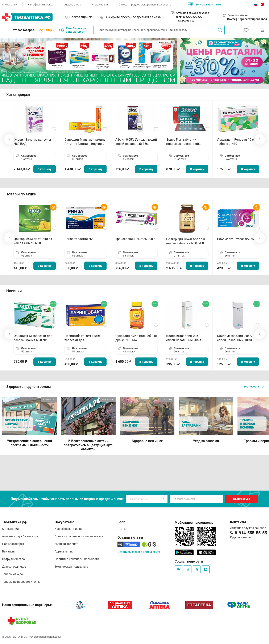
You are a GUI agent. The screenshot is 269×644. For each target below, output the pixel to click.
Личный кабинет (66, 544)
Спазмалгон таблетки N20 (237, 239)
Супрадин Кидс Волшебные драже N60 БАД (136, 338)
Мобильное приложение (194, 523)
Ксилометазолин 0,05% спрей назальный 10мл (235, 338)
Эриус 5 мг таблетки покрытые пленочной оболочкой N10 (183, 142)
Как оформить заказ (41, 5)
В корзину (45, 169)
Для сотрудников (14, 567)
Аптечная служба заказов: (193, 13)
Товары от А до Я (14, 574)
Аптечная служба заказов (20, 536)
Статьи (122, 529)
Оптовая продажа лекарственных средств (145, 5)
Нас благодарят (13, 544)
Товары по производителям (21, 582)
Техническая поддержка (71, 567)
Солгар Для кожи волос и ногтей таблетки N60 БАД (186, 241)
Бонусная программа (205, 4)
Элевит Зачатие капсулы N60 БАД (32, 142)
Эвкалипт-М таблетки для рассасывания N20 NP (33, 338)
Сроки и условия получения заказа (79, 536)
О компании (10, 5)
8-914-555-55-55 (189, 17)
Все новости (254, 387)
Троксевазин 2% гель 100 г (135, 239)
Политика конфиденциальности (77, 559)
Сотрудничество (13, 559)
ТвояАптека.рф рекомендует (73, 30)
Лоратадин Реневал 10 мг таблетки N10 (236, 142)
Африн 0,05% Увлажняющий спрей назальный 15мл (136, 142)
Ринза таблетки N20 (79, 239)
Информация (100, 5)
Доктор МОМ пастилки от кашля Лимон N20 (33, 241)
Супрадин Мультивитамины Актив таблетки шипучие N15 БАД (85, 142)
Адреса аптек (73, 5)
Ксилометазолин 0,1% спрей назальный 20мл (184, 338)
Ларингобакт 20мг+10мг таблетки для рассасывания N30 (82, 338)
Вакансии (9, 551)
